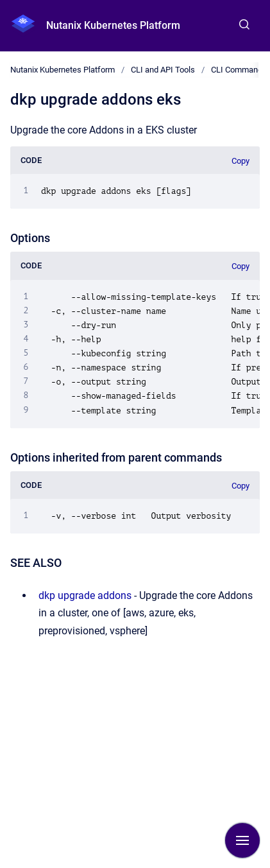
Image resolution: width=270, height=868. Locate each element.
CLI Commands (239, 70)
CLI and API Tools (163, 70)
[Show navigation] (242, 840)
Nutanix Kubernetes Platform (113, 25)
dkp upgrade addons (85, 595)
